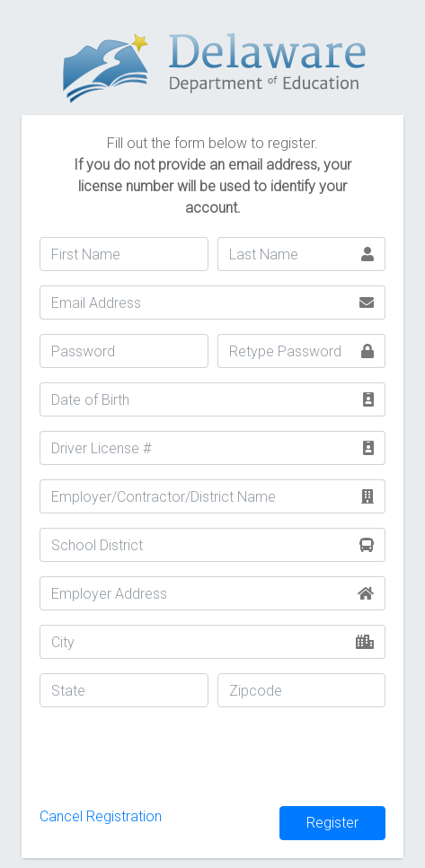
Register (332, 823)
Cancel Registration (101, 816)
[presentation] (176, 757)
